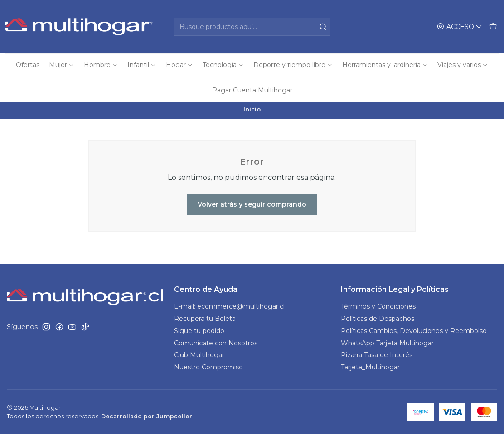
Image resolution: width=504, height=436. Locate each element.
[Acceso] (460, 27)
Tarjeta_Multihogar (370, 369)
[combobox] (252, 27)
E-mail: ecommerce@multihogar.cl (229, 308)
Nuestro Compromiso (208, 369)
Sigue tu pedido (199, 333)
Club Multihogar (199, 357)
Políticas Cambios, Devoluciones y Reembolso (414, 333)
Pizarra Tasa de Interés (377, 357)
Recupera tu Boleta (205, 320)
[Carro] (493, 27)
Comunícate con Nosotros (216, 345)
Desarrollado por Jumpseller (147, 418)
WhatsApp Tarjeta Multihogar (387, 345)
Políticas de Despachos (378, 320)
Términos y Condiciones (378, 308)
